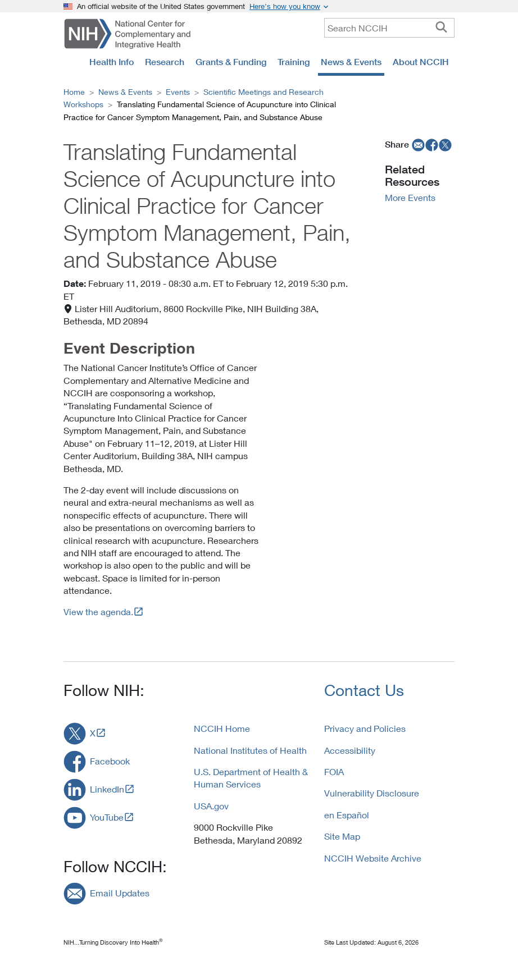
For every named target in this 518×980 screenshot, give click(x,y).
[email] (417, 144)
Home (74, 92)
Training (294, 62)
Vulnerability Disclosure (372, 793)
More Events (410, 197)
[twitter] (446, 144)
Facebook (110, 761)
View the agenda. (98, 612)
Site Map (342, 836)
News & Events (351, 62)
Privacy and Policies (365, 728)
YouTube (107, 817)
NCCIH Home (222, 728)
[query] (389, 28)
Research (165, 62)
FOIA (334, 771)
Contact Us (364, 690)
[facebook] (432, 144)
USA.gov (211, 806)
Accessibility (350, 750)
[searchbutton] (441, 28)
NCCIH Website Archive (373, 858)
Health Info (112, 62)
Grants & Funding (231, 62)
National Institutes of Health (250, 750)
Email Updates (120, 893)
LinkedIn (107, 789)
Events (178, 92)
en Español (347, 815)
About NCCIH (421, 62)
